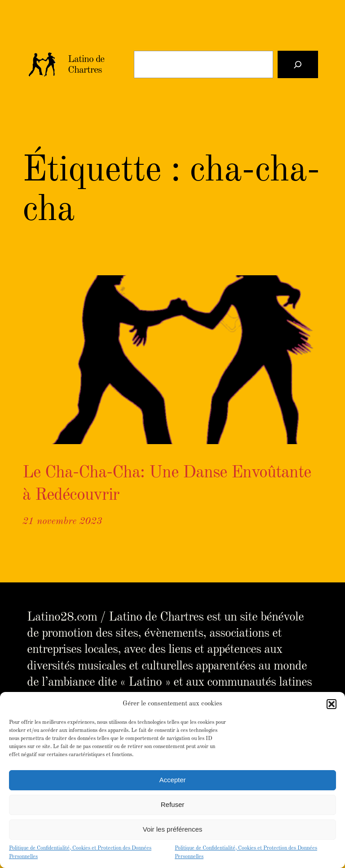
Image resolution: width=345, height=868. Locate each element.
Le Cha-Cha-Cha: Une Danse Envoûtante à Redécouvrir (167, 484)
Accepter (172, 780)
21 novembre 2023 (62, 521)
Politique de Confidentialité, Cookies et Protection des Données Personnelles (80, 853)
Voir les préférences (173, 829)
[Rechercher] (298, 64)
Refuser (173, 804)
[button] (332, 704)
